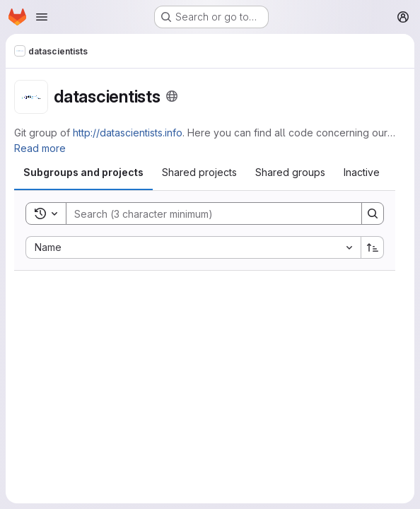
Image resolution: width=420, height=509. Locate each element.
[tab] (83, 172)
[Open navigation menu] (42, 17)
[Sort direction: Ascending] (373, 247)
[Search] (207, 213)
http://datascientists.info (128, 133)
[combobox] (193, 247)
